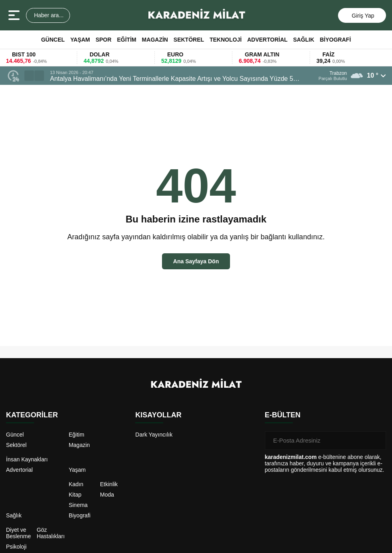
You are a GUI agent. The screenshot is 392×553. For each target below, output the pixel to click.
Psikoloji (16, 547)
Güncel (53, 40)
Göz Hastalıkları (51, 533)
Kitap (75, 495)
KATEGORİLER (32, 415)
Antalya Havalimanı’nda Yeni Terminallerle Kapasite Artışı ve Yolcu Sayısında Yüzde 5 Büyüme (172, 79)
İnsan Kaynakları (27, 459)
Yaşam (80, 40)
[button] (29, 76)
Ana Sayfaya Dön (196, 261)
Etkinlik (109, 484)
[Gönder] (377, 441)
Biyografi (336, 40)
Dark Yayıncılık (154, 435)
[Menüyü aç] (15, 15)
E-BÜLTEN (283, 415)
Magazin (155, 40)
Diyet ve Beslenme (18, 533)
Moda (107, 495)
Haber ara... (48, 15)
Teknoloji (226, 40)
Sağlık (304, 40)
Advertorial (267, 40)
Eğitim (126, 40)
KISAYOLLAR (158, 415)
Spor (104, 40)
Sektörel (189, 40)
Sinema (78, 505)
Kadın (76, 484)
